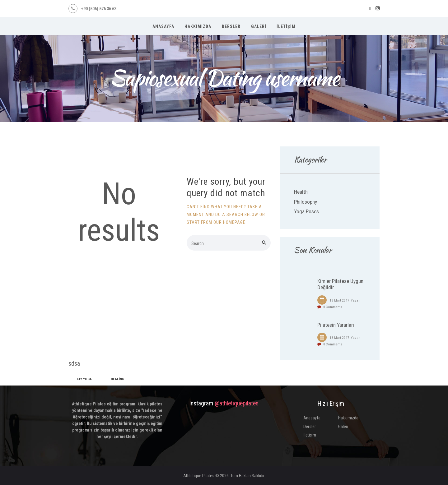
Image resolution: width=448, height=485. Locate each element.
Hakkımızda (348, 418)
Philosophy (306, 202)
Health (301, 192)
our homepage (229, 222)
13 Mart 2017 (339, 300)
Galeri (343, 427)
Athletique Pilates (199, 476)
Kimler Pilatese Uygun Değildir (340, 284)
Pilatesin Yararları (336, 325)
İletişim (310, 435)
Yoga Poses (306, 211)
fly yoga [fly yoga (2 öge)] (84, 379)
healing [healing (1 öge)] (117, 379)
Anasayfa (312, 418)
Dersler (310, 427)
